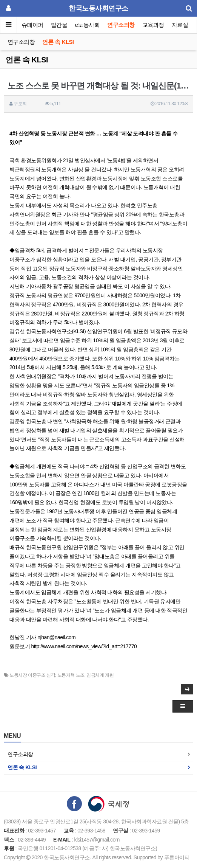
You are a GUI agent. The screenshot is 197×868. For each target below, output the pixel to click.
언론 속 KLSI (58, 42)
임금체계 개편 (100, 675)
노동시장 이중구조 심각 (32, 675)
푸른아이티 (177, 857)
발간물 (59, 25)
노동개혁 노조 (71, 675)
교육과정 (153, 25)
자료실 (180, 25)
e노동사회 (88, 25)
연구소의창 (121, 25)
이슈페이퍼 (30, 25)
